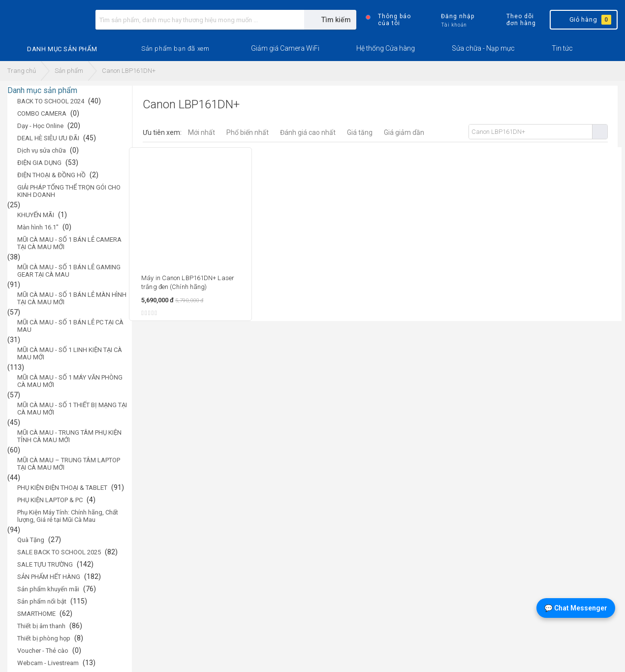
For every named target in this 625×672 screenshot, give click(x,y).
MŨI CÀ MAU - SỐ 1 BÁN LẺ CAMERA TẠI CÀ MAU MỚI (69, 243)
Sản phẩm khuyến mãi (48, 589)
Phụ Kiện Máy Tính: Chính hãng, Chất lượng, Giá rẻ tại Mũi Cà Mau (68, 516)
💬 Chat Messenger (576, 608)
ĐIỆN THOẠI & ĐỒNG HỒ (51, 175)
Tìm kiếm (600, 132)
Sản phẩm (69, 71)
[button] (175, 49)
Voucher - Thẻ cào (43, 651)
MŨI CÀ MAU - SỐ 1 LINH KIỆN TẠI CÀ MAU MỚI (70, 353)
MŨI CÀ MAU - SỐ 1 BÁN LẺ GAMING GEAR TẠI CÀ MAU (69, 271)
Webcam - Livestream (48, 663)
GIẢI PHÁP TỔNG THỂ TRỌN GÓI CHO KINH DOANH (69, 191)
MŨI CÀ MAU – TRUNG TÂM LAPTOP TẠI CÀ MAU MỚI (69, 464)
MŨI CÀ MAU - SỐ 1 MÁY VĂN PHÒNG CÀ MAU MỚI (70, 381)
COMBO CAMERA (42, 113)
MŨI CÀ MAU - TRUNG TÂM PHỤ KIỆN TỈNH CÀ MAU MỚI (69, 436)
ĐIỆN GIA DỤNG (39, 163)
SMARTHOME (36, 614)
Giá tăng (360, 132)
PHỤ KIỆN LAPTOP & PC (50, 500)
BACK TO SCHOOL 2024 (51, 101)
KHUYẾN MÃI (36, 215)
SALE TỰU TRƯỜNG (45, 564)
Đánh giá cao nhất (308, 132)
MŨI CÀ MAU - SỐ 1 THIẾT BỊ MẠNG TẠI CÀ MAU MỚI (72, 409)
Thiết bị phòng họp (44, 638)
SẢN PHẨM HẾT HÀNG (49, 577)
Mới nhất (202, 132)
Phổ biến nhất (248, 132)
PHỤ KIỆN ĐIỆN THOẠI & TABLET (62, 488)
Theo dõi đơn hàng (513, 20)
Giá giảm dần (404, 132)
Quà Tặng (31, 540)
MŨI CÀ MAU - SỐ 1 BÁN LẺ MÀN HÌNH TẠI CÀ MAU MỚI (72, 298)
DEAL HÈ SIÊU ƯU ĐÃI (48, 138)
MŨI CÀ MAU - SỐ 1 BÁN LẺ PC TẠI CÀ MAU (70, 326)
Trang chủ (22, 71)
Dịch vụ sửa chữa (42, 150)
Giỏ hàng (583, 20)
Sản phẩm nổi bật (42, 601)
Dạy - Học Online (40, 126)
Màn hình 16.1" (38, 227)
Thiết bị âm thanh (41, 626)
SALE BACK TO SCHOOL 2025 (59, 552)
